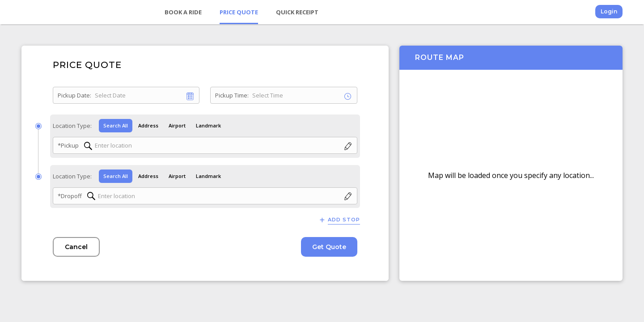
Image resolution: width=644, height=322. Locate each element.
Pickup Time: (232, 95)
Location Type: (72, 126)
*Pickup (68, 145)
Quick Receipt (297, 12)
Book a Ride (183, 12)
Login (609, 11)
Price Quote (239, 12)
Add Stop (344, 220)
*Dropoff (70, 196)
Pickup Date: (74, 95)
